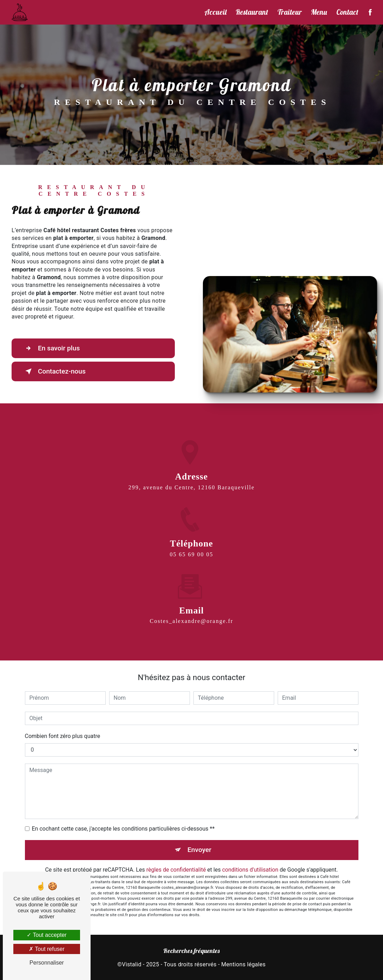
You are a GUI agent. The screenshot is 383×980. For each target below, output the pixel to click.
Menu (319, 12)
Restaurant (252, 12)
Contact (347, 12)
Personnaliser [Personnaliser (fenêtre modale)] (47, 963)
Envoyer (199, 850)
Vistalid (132, 964)
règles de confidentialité (176, 870)
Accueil (215, 12)
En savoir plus (51, 348)
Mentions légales (243, 964)
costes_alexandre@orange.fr (192, 613)
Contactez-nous (54, 371)
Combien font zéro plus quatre (63, 736)
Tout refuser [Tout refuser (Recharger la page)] (47, 949)
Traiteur (290, 12)
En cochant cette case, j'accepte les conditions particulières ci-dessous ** (123, 829)
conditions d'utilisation (250, 870)
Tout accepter (47, 935)
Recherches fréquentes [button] (191, 951)
